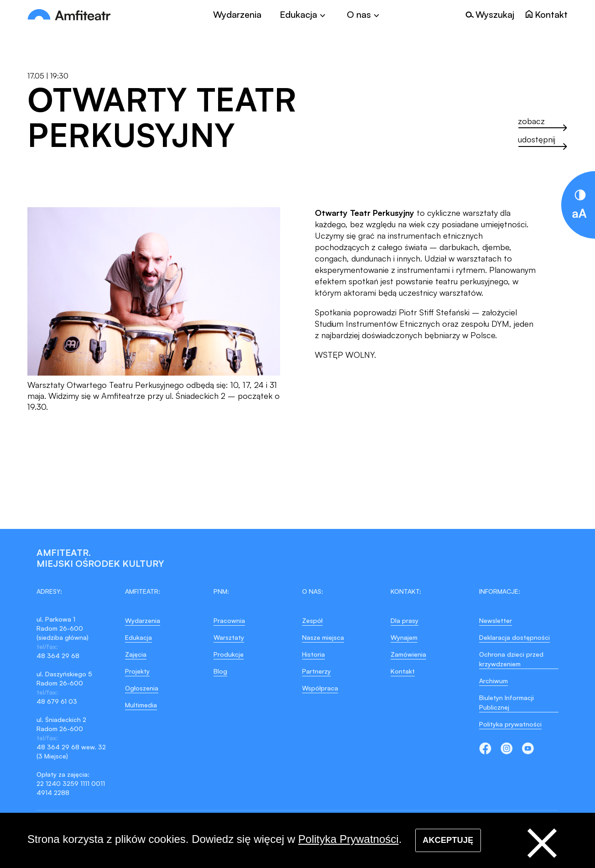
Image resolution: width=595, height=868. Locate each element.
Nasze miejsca (323, 637)
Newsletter (496, 620)
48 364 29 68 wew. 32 (71, 747)
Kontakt (403, 671)
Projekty (137, 671)
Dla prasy (404, 620)
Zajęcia (136, 654)
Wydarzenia (237, 15)
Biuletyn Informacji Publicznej (506, 702)
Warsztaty (229, 637)
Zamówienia (408, 654)
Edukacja (138, 637)
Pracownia (229, 620)
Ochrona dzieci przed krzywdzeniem (511, 659)
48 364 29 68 (58, 656)
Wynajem (404, 637)
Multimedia (141, 705)
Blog (220, 671)
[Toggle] (304, 15)
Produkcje (229, 654)
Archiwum (493, 681)
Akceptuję (448, 840)
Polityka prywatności (510, 724)
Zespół (312, 620)
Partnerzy (316, 671)
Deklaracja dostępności (514, 637)
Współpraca (320, 688)
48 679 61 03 (57, 701)
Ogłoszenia (142, 688)
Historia (313, 654)
